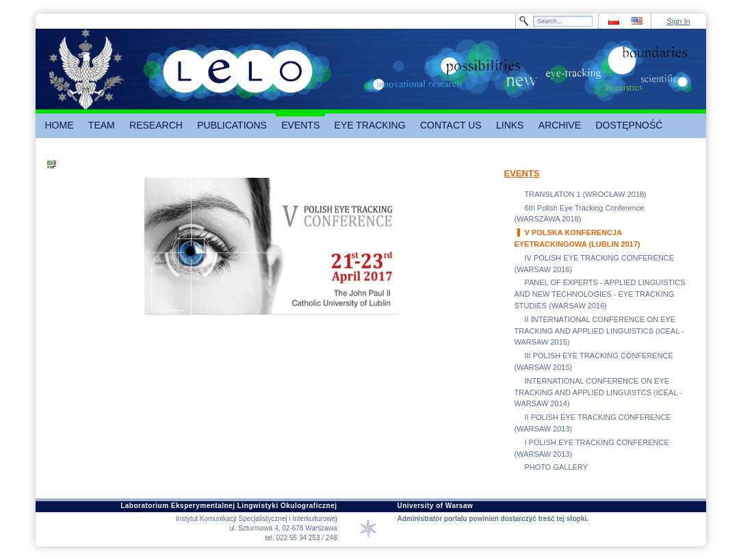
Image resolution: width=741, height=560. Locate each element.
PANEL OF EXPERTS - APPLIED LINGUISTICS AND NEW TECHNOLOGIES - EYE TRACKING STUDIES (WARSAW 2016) (600, 294)
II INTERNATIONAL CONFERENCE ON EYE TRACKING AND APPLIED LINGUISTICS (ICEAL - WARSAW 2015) (599, 331)
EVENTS (522, 173)
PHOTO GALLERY (557, 467)
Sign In (678, 21)
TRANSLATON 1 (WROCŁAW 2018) (586, 194)
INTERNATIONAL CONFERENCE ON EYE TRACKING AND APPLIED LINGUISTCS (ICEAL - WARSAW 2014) (598, 392)
